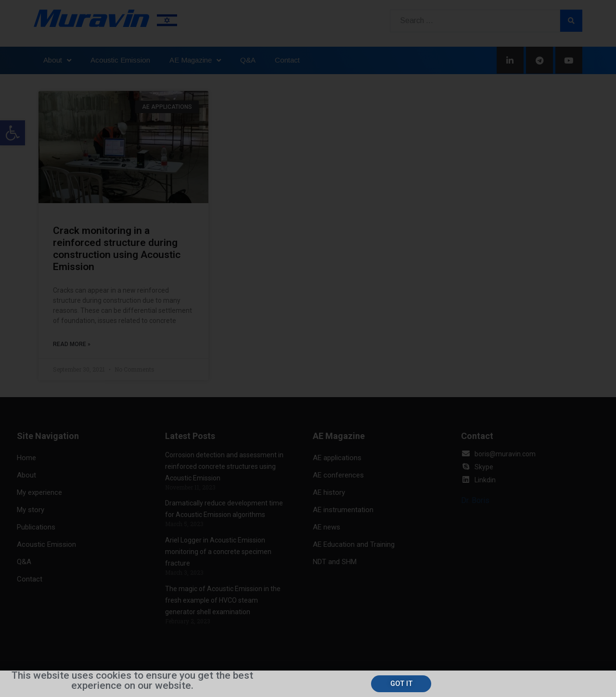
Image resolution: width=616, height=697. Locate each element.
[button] (402, 684)
